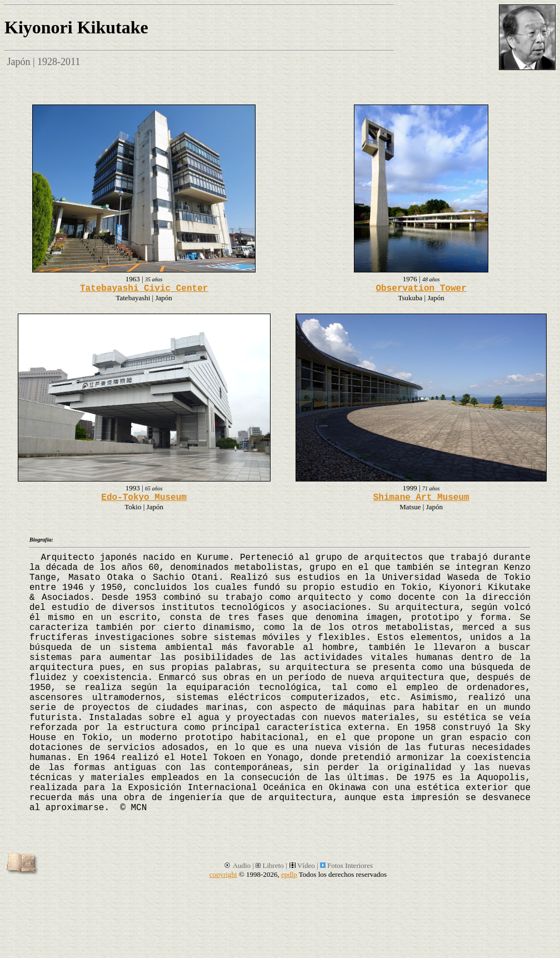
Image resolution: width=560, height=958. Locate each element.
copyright (223, 874)
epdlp (289, 874)
